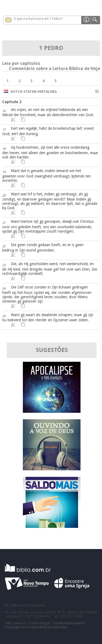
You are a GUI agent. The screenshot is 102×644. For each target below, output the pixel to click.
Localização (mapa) (69, 623)
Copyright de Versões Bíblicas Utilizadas (36, 627)
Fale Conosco (15, 623)
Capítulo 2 (12, 102)
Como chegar (40, 623)
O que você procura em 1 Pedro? (38, 19)
